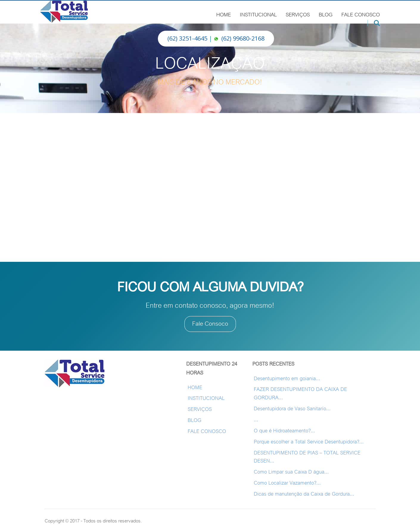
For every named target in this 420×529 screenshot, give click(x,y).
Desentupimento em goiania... (287, 379)
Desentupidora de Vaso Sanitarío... (292, 409)
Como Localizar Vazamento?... (287, 483)
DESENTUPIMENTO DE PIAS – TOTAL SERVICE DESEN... (307, 457)
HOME (224, 14)
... (256, 420)
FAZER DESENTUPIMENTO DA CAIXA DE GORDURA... (300, 393)
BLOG (326, 14)
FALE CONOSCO (361, 14)
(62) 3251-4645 (187, 38)
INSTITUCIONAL (258, 14)
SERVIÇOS (298, 14)
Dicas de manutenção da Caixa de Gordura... (304, 494)
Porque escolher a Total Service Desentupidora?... (309, 442)
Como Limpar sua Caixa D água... (291, 472)
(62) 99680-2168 (243, 38)
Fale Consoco (210, 324)
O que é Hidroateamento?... (284, 431)
